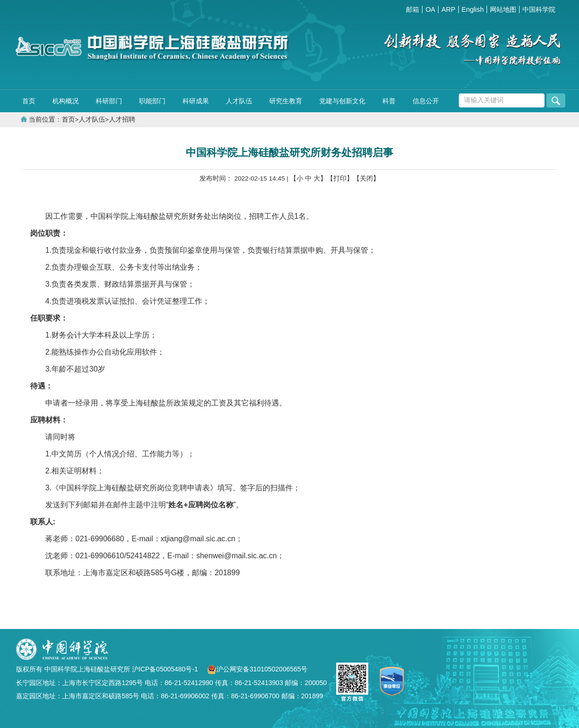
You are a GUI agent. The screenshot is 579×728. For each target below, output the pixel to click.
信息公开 (426, 101)
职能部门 (152, 101)
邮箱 (413, 9)
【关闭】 (366, 178)
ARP (448, 9)
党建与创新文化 (342, 101)
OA (430, 9)
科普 (389, 101)
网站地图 (503, 9)
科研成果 (196, 101)
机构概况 (66, 101)
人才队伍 (239, 101)
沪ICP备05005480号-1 (166, 669)
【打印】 (340, 178)
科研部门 (109, 101)
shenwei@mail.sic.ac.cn (236, 556)
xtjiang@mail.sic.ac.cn (198, 539)
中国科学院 (539, 9)
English (473, 9)
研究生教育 (286, 101)
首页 (29, 101)
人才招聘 (122, 120)
